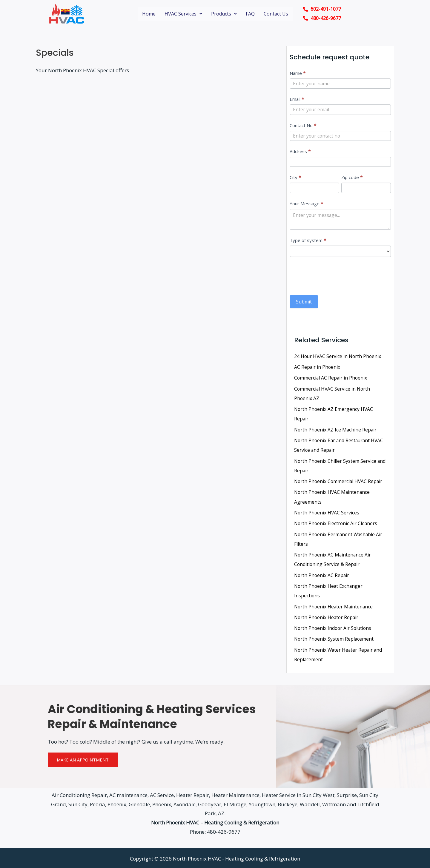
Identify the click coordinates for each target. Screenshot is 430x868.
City (295, 178)
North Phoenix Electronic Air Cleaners (336, 523)
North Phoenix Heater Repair (327, 616)
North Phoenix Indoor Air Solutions (334, 627)
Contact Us (276, 14)
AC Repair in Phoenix (317, 368)
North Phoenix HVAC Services (327, 512)
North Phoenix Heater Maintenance (334, 605)
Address (300, 152)
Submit (304, 303)
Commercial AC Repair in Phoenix (331, 379)
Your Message (306, 204)
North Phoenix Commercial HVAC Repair (339, 481)
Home (149, 14)
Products (224, 14)
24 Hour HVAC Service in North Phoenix (338, 357)
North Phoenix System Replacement (334, 638)
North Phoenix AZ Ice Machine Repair (336, 430)
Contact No (303, 126)
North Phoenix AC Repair (322, 574)
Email (297, 99)
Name (298, 73)
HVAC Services (183, 14)
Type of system (308, 241)
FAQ (250, 14)
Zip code (352, 178)
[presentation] (335, 276)
